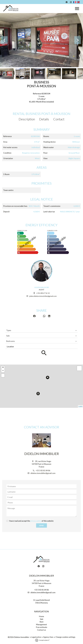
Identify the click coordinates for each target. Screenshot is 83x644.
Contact (59, 119)
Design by (44, 640)
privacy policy (36, 521)
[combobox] (41, 330)
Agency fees (48, 637)
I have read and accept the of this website (31, 521)
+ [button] (3, 367)
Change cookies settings (65, 637)
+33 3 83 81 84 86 (43, 470)
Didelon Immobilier (42, 454)
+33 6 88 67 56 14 (43, 293)
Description (27, 119)
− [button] (3, 371)
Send (41, 525)
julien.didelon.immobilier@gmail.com (43, 296)
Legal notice (36, 637)
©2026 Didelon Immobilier (18, 637)
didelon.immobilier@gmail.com (43, 473)
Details (44, 119)
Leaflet (80, 406)
